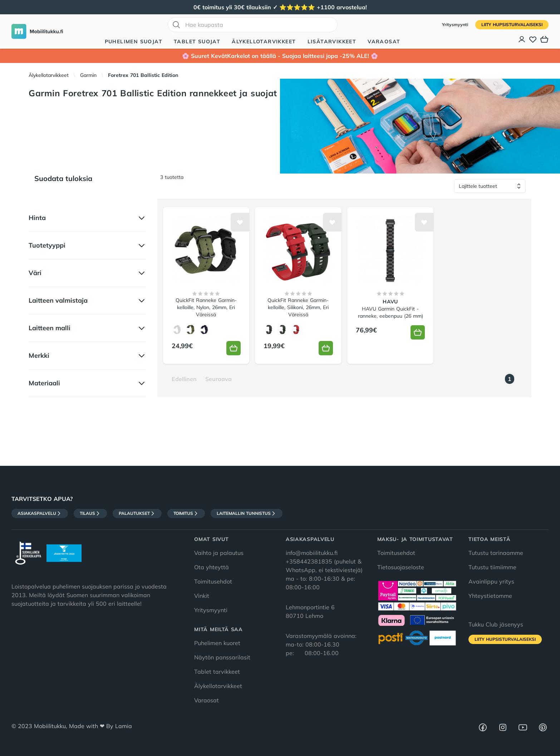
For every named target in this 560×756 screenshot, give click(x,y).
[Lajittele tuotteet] (490, 186)
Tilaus (90, 513)
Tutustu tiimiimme (492, 567)
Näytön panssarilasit (222, 657)
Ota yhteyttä (212, 567)
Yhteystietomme (490, 596)
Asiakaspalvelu (40, 513)
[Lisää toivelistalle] (240, 222)
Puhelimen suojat (134, 42)
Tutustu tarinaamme (496, 553)
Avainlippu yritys (491, 581)
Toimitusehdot (213, 581)
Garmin (88, 75)
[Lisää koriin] (234, 348)
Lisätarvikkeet (332, 42)
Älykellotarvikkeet (264, 42)
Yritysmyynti (456, 25)
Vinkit (202, 596)
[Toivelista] (533, 39)
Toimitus (186, 513)
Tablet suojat (197, 42)
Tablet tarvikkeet (217, 672)
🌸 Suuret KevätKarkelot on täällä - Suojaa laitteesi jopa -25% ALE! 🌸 (280, 56)
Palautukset (137, 513)
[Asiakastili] (522, 39)
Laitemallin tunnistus (247, 513)
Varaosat (384, 42)
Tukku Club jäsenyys (496, 624)
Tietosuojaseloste (401, 567)
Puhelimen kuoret (217, 643)
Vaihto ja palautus (219, 553)
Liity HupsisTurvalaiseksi (512, 25)
